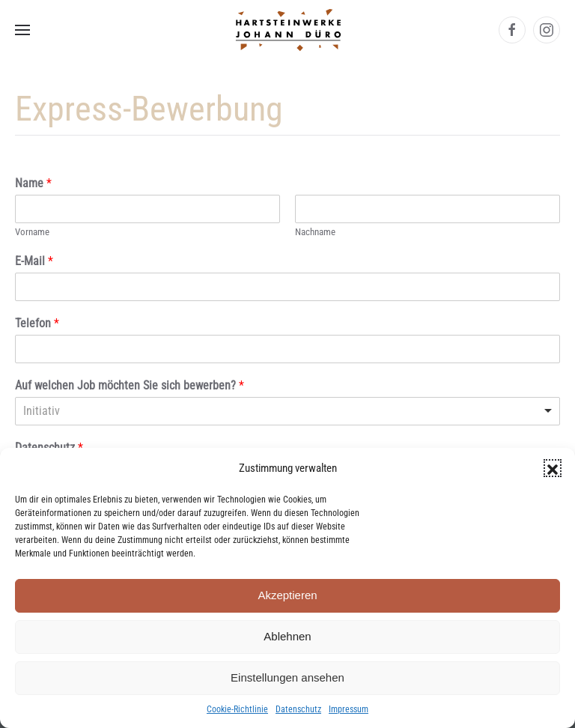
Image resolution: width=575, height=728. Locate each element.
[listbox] (287, 411)
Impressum (349, 709)
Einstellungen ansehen (287, 677)
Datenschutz (298, 709)
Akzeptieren (287, 595)
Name (33, 183)
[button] (553, 468)
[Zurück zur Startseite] (287, 30)
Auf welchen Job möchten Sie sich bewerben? (130, 385)
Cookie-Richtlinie (237, 709)
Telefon (37, 323)
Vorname (32, 232)
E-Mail (34, 261)
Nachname (315, 232)
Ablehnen (287, 636)
